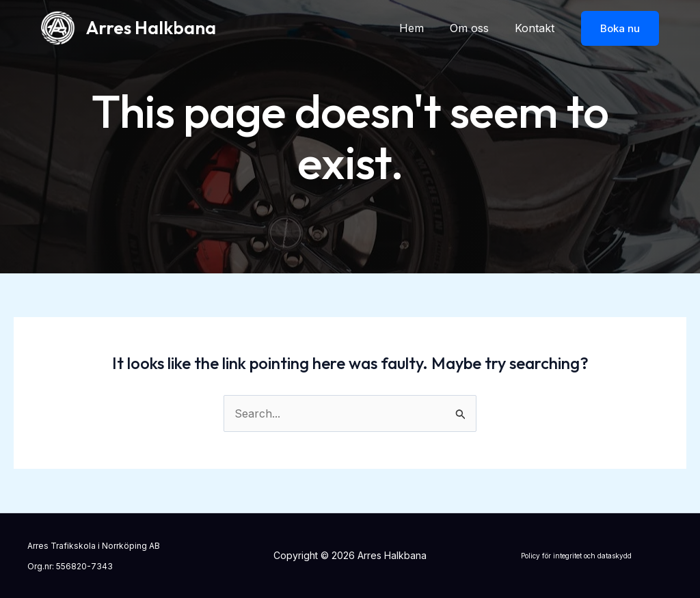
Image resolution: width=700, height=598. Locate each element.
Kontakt (537, 28)
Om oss (475, 28)
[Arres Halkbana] (58, 27)
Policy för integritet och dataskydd (576, 556)
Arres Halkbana (151, 28)
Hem (422, 28)
